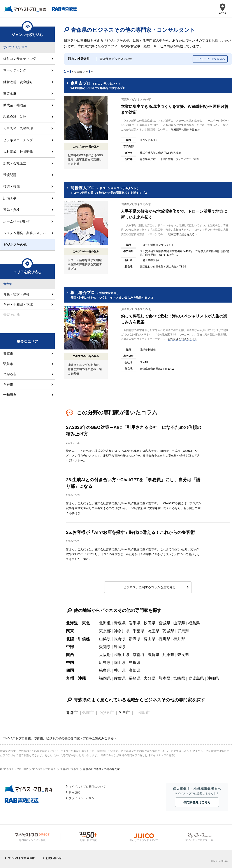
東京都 (105, 631)
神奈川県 (122, 631)
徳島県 (105, 670)
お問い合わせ (54, 858)
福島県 (194, 623)
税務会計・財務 (15, 117)
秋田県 (149, 623)
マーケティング (15, 70)
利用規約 (74, 792)
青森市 (72, 713)
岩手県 (135, 623)
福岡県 (105, 678)
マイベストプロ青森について (87, 787)
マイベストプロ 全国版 (21, 858)
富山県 (149, 639)
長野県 (120, 639)
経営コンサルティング (20, 59)
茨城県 (168, 631)
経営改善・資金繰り (18, 82)
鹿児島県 (196, 678)
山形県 (179, 623)
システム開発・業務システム (25, 233)
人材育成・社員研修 (18, 152)
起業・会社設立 (15, 163)
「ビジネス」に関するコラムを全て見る (148, 587)
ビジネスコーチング (18, 140)
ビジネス (22, 47)
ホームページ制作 (16, 221)
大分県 (149, 678)
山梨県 (105, 639)
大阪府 (105, 655)
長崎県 (135, 678)
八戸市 (124, 713)
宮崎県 (179, 678)
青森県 (120, 623)
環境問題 (10, 175)
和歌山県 (122, 655)
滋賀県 (153, 655)
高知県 (135, 670)
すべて (8, 47)
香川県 (120, 670)
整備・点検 (11, 210)
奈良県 (183, 655)
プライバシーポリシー (83, 798)
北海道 (105, 623)
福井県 (179, 639)
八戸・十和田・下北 (18, 304)
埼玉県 (153, 631)
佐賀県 (120, 678)
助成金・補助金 (15, 105)
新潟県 (135, 639)
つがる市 (10, 374)
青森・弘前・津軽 (16, 294)
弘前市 (8, 364)
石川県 (164, 639)
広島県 (105, 663)
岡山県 (120, 663)
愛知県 (105, 647)
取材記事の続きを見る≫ (185, 130)
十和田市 (10, 395)
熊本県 (164, 678)
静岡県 (120, 647)
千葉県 (139, 631)
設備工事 (10, 198)
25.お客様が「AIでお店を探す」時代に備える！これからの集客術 (130, 532)
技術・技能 (11, 186)
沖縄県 (213, 678)
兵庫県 (168, 655)
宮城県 (164, 623)
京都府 (139, 655)
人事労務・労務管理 (18, 128)
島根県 (135, 663)
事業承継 (10, 94)
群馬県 (183, 631)
